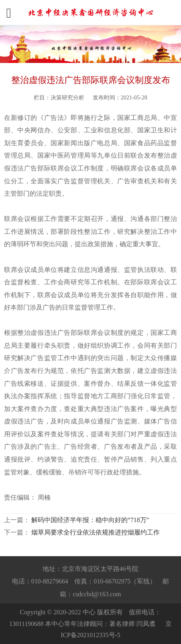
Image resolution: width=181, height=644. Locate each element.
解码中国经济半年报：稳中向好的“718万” (90, 520)
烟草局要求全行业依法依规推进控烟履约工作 (96, 532)
